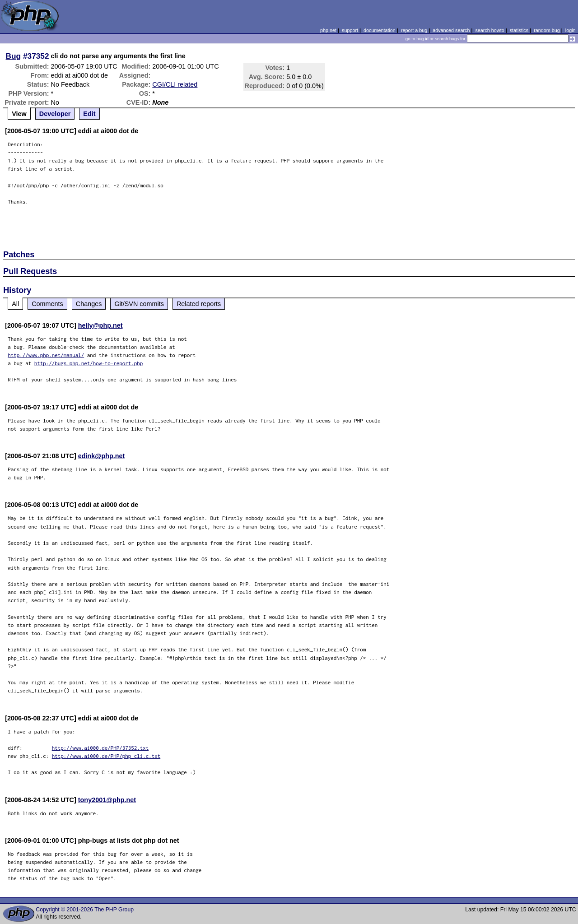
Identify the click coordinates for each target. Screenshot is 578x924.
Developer (55, 114)
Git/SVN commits (139, 304)
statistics (519, 30)
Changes (89, 304)
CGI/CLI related (175, 84)
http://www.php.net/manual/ (46, 355)
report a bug (414, 30)
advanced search (451, 30)
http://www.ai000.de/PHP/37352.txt (100, 748)
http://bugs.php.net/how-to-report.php (89, 363)
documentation (380, 30)
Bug (14, 56)
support (350, 30)
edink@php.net (102, 456)
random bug (547, 30)
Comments (47, 304)
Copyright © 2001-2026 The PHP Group (85, 910)
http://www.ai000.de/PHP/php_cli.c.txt (106, 756)
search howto (489, 30)
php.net (328, 30)
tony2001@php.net (107, 800)
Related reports (199, 304)
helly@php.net (100, 325)
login (571, 30)
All (15, 304)
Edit (89, 114)
